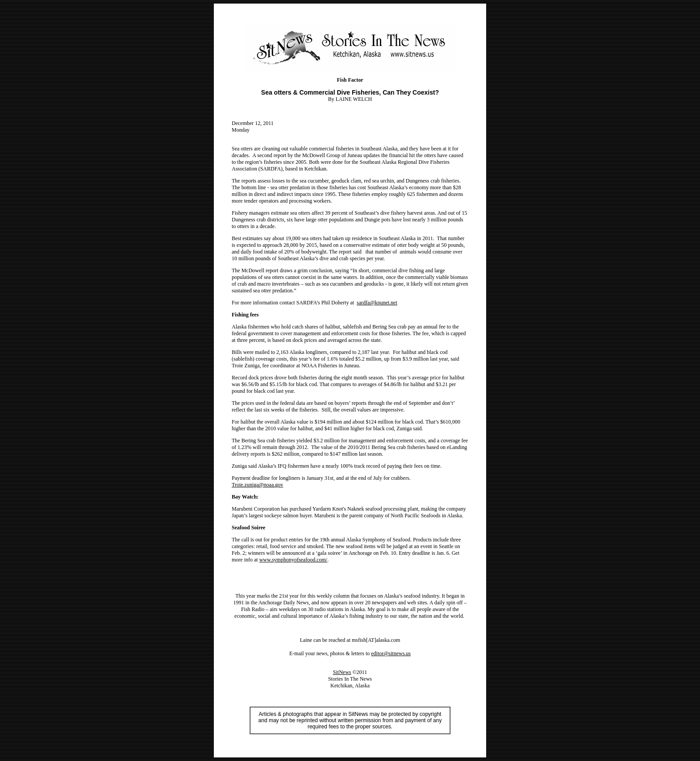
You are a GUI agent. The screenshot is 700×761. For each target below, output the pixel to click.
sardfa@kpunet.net (377, 303)
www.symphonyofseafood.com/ (294, 560)
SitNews (342, 672)
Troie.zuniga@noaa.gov (257, 485)
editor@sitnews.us (391, 653)
